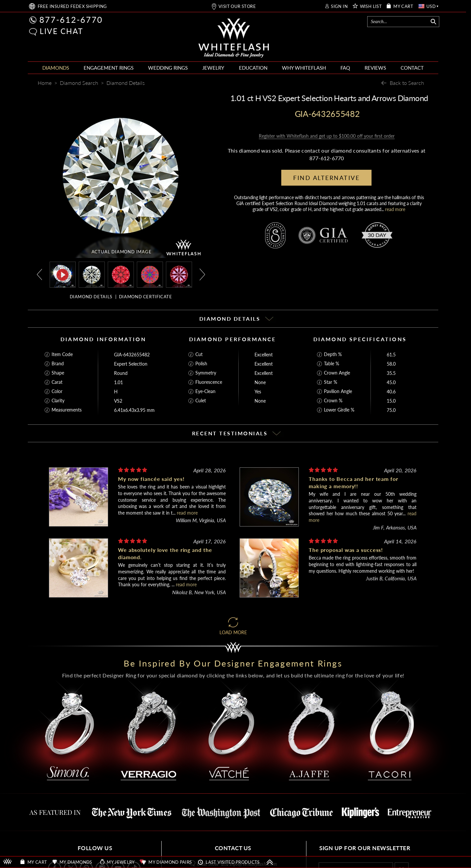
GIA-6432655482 (132, 355)
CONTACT (412, 68)
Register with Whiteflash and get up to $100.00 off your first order (327, 136)
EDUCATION (253, 68)
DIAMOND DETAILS (91, 297)
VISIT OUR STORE (237, 6)
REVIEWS (375, 68)
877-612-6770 (71, 19)
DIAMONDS (56, 68)
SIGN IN (339, 6)
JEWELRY (213, 68)
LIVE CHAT (61, 31)
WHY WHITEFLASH (304, 68)
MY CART (403, 6)
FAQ (345, 68)
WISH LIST (371, 6)
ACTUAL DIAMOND (122, 252)
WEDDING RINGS (168, 68)
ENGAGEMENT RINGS (109, 68)
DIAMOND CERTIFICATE (146, 297)
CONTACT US (233, 848)
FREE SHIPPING (72, 6)
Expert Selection (131, 364)
